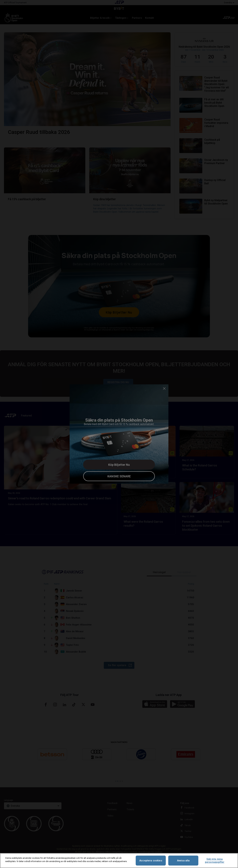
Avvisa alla (183, 861)
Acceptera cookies (151, 861)
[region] (119, 861)
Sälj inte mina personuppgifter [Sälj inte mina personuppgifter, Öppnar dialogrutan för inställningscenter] (215, 861)
